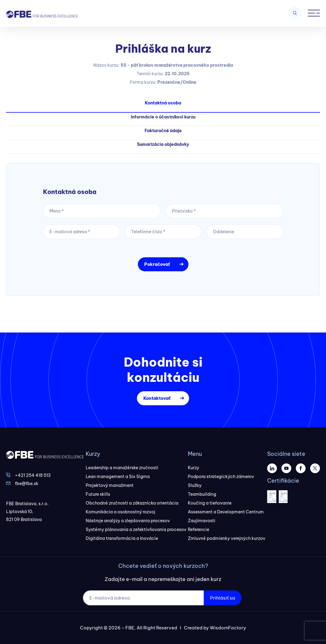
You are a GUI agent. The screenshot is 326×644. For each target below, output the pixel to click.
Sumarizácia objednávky (163, 144)
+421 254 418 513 (33, 475)
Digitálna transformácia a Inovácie (122, 538)
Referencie (199, 530)
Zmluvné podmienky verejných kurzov (227, 538)
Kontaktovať (157, 398)
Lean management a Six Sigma (118, 477)
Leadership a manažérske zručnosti (122, 468)
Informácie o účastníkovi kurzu (163, 117)
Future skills (98, 494)
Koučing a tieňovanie (210, 503)
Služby (195, 485)
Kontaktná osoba (163, 103)
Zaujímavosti (202, 521)
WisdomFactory (228, 628)
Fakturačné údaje (163, 131)
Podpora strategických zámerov (221, 477)
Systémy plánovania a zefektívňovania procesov (136, 530)
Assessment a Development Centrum (226, 512)
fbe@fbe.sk (27, 484)
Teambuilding (202, 494)
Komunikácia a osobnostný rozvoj (120, 512)
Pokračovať (157, 264)
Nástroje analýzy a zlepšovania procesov (128, 521)
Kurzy (193, 468)
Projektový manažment (110, 485)
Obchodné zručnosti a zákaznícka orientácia (132, 503)
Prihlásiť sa (223, 598)
